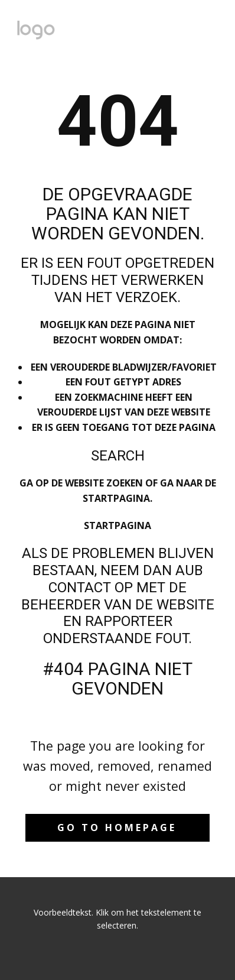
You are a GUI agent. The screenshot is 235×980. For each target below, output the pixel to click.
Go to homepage (117, 828)
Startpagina (117, 525)
